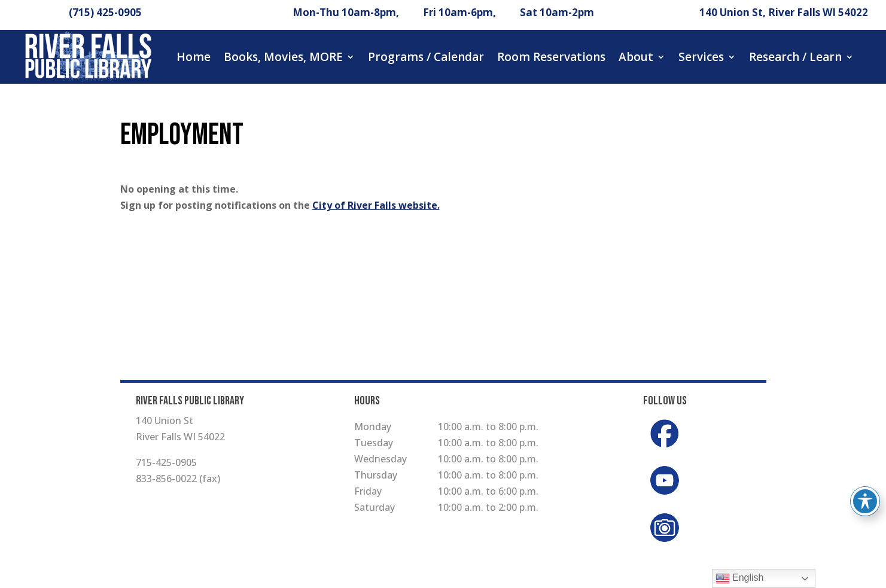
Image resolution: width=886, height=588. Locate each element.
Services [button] (701, 57)
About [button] (636, 57)
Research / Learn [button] (795, 57)
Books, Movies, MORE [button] (283, 57)
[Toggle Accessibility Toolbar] (865, 501)
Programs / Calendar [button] (426, 57)
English (740, 578)
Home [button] (194, 57)
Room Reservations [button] (551, 57)
